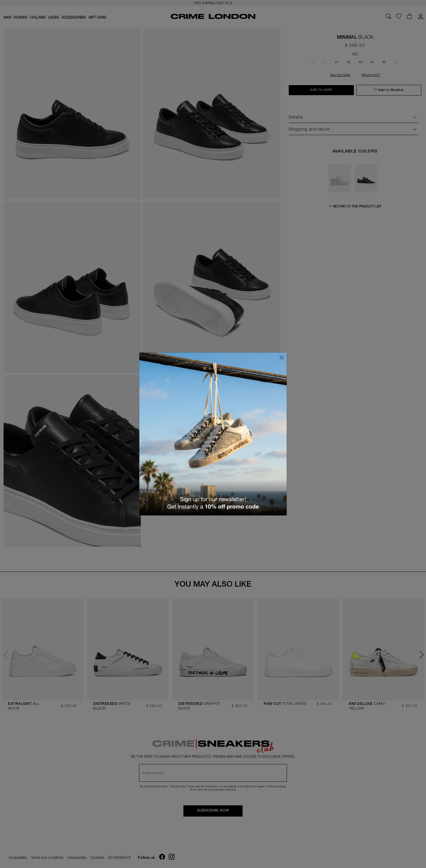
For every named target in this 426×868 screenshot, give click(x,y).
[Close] (282, 358)
